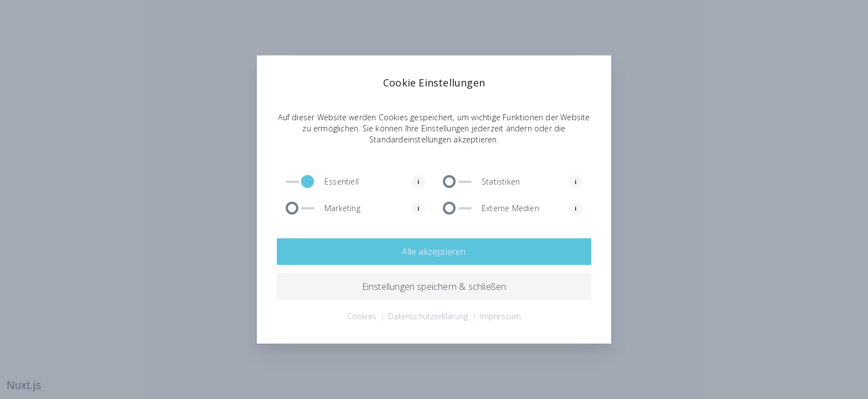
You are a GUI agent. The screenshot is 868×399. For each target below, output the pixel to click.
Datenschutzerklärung (428, 316)
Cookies (362, 316)
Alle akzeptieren (434, 252)
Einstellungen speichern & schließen (434, 287)
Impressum (501, 316)
